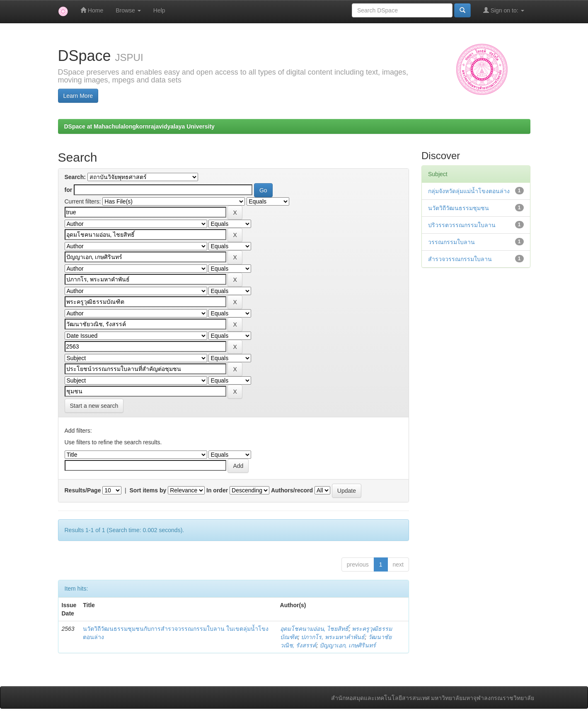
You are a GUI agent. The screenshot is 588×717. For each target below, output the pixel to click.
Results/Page (83, 490)
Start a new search (94, 406)
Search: (75, 177)
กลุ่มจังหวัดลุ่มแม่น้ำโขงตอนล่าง (469, 191)
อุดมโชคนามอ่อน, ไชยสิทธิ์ (315, 629)
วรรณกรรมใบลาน (451, 242)
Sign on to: (504, 10)
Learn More (78, 96)
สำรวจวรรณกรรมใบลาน (460, 259)
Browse (128, 10)
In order (217, 490)
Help (159, 10)
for (69, 190)
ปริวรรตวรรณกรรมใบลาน (462, 225)
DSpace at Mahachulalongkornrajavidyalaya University (139, 126)
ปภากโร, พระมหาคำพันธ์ (333, 637)
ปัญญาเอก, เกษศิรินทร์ (348, 645)
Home (92, 10)
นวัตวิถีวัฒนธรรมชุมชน (459, 208)
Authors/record (292, 490)
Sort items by (148, 490)
